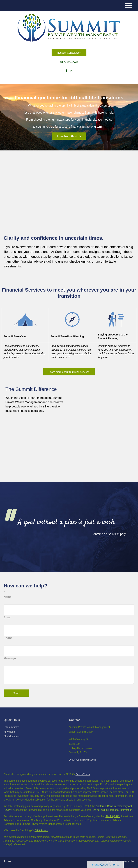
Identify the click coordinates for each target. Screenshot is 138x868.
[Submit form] (16, 693)
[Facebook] (66, 71)
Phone (8, 638)
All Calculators (12, 736)
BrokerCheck (83, 774)
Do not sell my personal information (113, 810)
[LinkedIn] (71, 71)
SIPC (117, 816)
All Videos (9, 732)
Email (7, 617)
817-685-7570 (69, 62)
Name (8, 597)
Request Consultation (69, 53)
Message (10, 658)
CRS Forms (41, 830)
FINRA (109, 816)
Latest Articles (11, 727)
